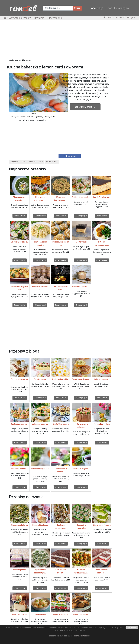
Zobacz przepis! (20, 216)
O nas (109, 8)
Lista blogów (122, 8)
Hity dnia (39, 18)
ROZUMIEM (132, 628)
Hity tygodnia (55, 18)
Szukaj (77, 8)
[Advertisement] (69, 41)
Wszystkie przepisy (20, 18)
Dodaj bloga (96, 8)
